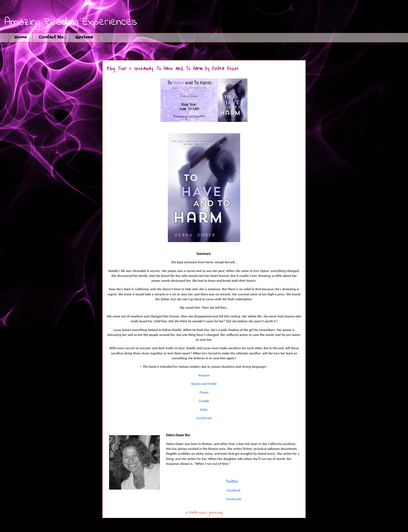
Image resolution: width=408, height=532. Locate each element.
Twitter (232, 481)
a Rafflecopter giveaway (204, 513)
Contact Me (51, 37)
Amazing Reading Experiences (71, 22)
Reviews (84, 37)
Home (21, 37)
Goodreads (204, 418)
